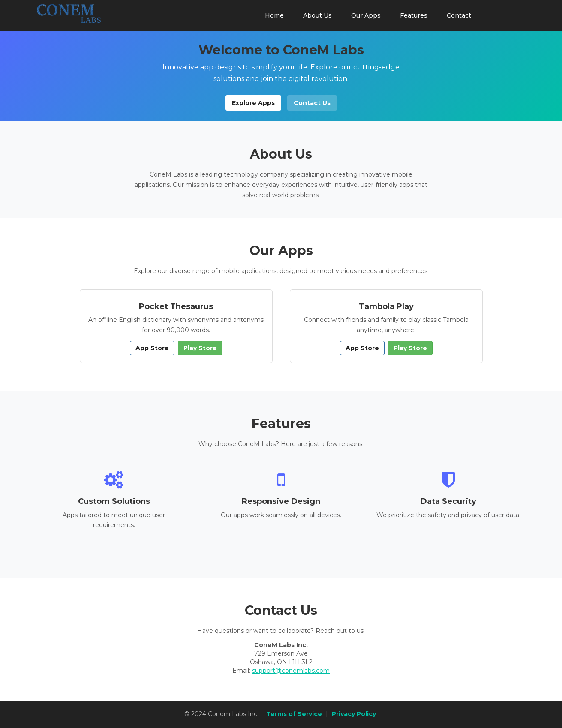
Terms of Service (294, 714)
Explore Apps (253, 103)
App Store (152, 348)
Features (414, 15)
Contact (459, 15)
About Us (317, 15)
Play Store (200, 348)
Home (274, 15)
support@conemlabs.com (291, 671)
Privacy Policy (354, 714)
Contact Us (312, 103)
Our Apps (366, 15)
